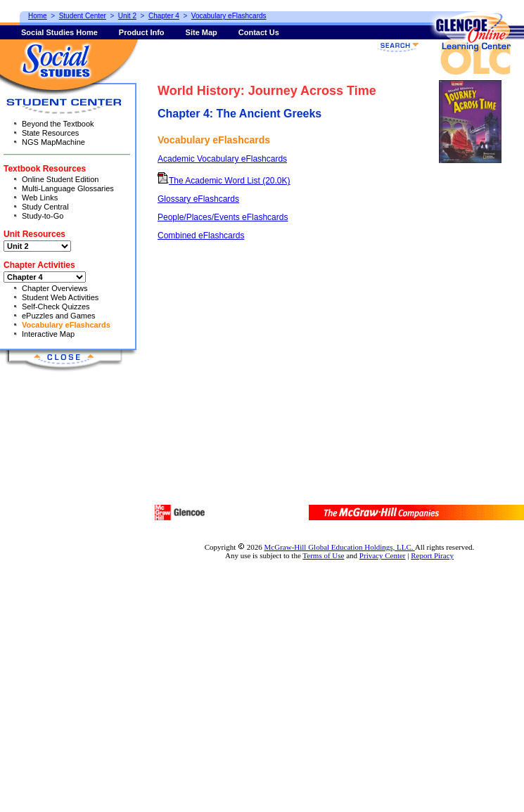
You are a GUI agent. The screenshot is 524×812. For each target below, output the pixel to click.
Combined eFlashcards (201, 236)
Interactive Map (48, 334)
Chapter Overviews (55, 288)
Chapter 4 (164, 16)
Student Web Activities (60, 297)
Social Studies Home (59, 32)
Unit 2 (127, 16)
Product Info (142, 32)
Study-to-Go (43, 216)
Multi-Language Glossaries (68, 188)
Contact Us (259, 32)
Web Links (40, 198)
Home (38, 16)
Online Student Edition (60, 179)
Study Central (45, 207)
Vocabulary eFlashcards (66, 325)
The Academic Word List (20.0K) (224, 181)
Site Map (202, 32)
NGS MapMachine (53, 142)
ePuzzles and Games (59, 316)
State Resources (50, 133)
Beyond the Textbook (58, 124)
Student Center (83, 16)
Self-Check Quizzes (56, 307)
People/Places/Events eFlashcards (223, 217)
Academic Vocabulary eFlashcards (222, 159)
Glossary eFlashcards (198, 199)
